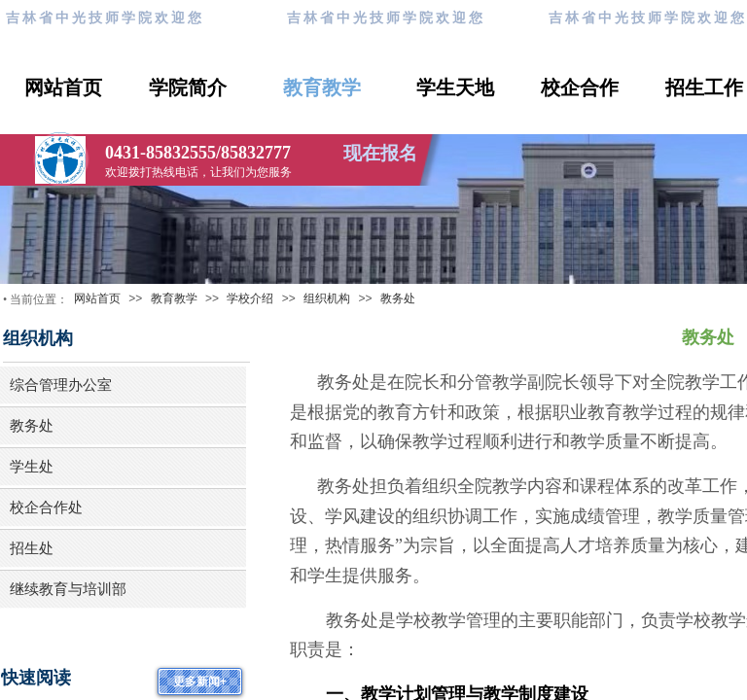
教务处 (398, 298)
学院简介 (188, 87)
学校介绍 (250, 298)
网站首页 (63, 87)
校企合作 (580, 87)
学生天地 (455, 87)
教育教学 (322, 87)
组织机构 (327, 298)
